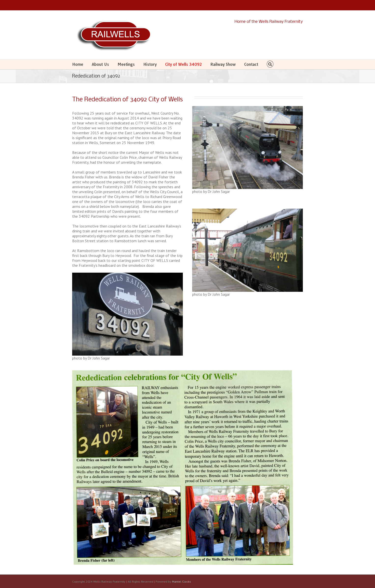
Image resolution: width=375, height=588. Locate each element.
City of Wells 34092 (183, 64)
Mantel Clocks (181, 581)
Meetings (126, 64)
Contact (251, 64)
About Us (100, 64)
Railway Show (223, 64)
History (150, 64)
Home (78, 64)
